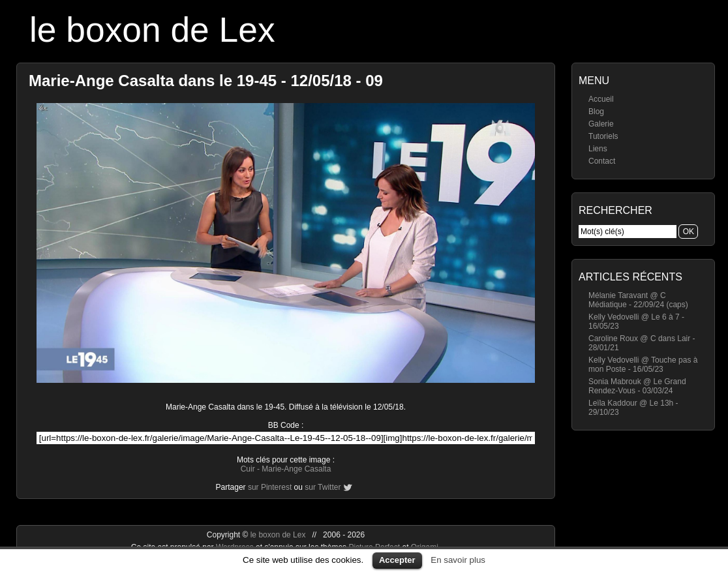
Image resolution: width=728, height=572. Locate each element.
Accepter (397, 560)
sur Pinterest (270, 487)
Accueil (601, 99)
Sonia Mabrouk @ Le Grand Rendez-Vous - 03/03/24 (637, 386)
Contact (602, 161)
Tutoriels (603, 136)
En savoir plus (458, 560)
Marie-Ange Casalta (296, 469)
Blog (596, 112)
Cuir (248, 469)
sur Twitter (323, 487)
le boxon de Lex (152, 30)
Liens (598, 149)
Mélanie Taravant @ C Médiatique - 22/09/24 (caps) (638, 300)
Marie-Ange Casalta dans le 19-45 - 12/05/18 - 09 (206, 81)
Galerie (601, 124)
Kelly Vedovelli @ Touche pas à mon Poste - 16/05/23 (643, 365)
